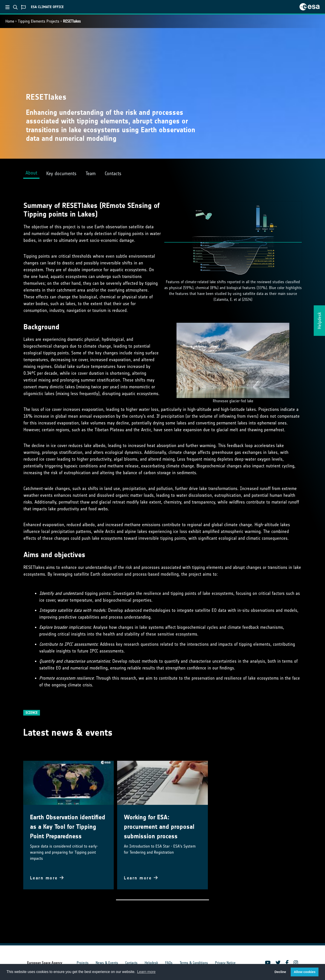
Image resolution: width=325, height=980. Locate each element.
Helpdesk (151, 963)
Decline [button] (280, 972)
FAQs (169, 963)
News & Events (107, 963)
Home (10, 21)
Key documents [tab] (61, 173)
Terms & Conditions (194, 963)
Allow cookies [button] (305, 972)
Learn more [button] (146, 972)
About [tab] (31, 173)
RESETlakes (72, 21)
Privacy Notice (225, 963)
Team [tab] (91, 173)
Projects (83, 963)
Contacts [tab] (113, 173)
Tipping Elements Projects (39, 21)
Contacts (131, 963)
